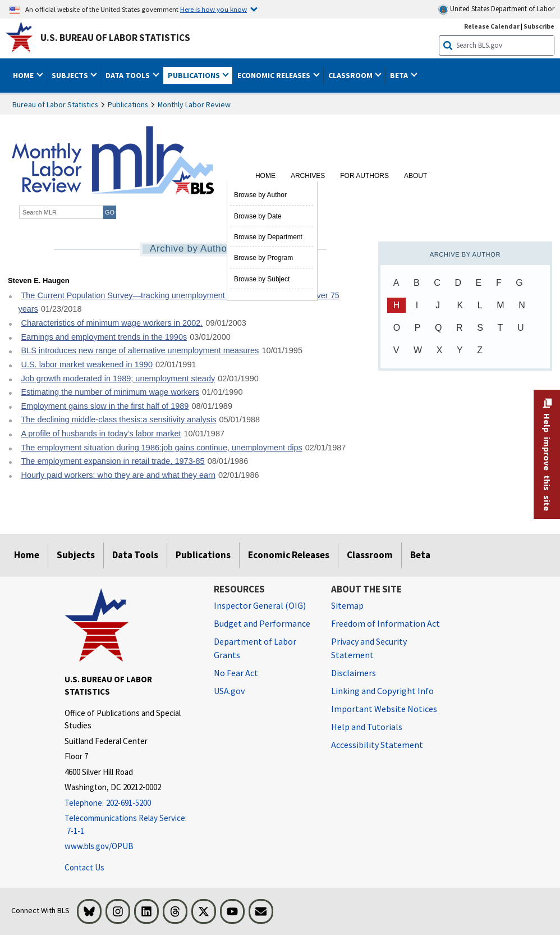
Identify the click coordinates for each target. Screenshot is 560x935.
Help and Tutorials (367, 727)
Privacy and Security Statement (369, 648)
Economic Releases (289, 555)
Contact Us (84, 867)
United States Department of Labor (496, 9)
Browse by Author (260, 195)
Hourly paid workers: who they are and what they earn (118, 475)
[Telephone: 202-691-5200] (131, 803)
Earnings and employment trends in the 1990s (104, 337)
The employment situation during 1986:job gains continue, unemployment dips (161, 448)
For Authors (364, 176)
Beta (420, 555)
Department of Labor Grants (255, 648)
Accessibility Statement (377, 745)
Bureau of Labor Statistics (55, 104)
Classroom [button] (351, 75)
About (416, 176)
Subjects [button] (71, 75)
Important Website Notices (384, 709)
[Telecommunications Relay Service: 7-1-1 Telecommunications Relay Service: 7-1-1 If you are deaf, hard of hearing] (131, 825)
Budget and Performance (262, 623)
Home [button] (24, 75)
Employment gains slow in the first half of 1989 (105, 406)
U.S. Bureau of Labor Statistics (115, 38)
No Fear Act (236, 673)
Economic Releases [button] (275, 75)
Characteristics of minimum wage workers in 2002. (112, 323)
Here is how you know (214, 9)
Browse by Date (258, 216)
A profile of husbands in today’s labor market (101, 434)
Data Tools (135, 555)
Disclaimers (354, 673)
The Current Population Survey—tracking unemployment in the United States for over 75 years (178, 302)
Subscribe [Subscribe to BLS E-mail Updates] (539, 26)
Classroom (370, 555)
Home (265, 176)
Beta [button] (400, 75)
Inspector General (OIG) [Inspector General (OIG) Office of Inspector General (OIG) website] (260, 605)
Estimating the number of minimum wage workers (110, 392)
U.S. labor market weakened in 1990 (87, 364)
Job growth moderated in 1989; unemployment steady (118, 378)
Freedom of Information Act (385, 623)
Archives (308, 176)
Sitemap (347, 605)
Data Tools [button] (128, 75)
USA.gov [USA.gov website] (229, 691)
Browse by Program (263, 258)
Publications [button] (195, 75)
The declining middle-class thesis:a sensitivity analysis (118, 419)
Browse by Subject (262, 279)
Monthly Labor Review (194, 104)
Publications (128, 104)
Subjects (76, 555)
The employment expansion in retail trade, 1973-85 (113, 461)
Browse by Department (268, 237)
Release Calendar (492, 26)
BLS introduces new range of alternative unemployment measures (140, 350)
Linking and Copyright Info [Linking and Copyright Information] (382, 691)
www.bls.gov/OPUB (99, 846)
